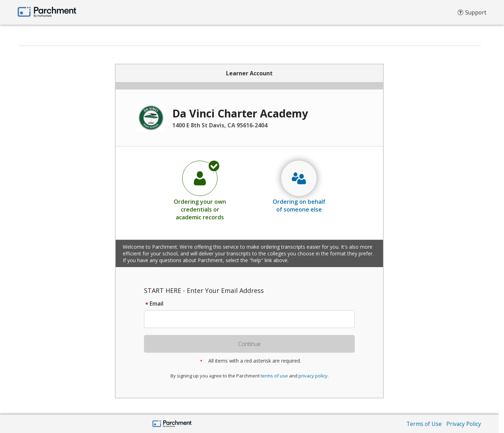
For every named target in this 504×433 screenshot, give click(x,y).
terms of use (274, 376)
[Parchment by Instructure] (172, 424)
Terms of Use (423, 424)
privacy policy (313, 376)
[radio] (200, 190)
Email (154, 304)
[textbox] (253, 319)
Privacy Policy (463, 424)
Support (472, 14)
